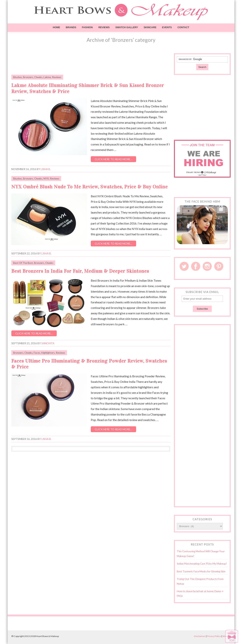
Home (56, 27)
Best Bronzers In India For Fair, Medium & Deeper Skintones (80, 271)
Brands (71, 27)
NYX (46, 179)
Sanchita (48, 343)
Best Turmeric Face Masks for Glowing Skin (201, 571)
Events (167, 27)
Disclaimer (200, 636)
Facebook (196, 266)
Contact (183, 27)
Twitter (184, 266)
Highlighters (48, 353)
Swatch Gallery (127, 27)
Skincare (150, 27)
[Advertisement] (91, 62)
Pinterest (219, 266)
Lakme (47, 77)
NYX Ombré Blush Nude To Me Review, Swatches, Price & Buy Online (90, 187)
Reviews (104, 27)
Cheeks (38, 77)
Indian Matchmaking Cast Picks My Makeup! (202, 564)
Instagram (207, 266)
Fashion (87, 27)
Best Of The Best (23, 263)
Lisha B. (46, 169)
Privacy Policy (214, 636)
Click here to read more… (113, 159)
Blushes (18, 77)
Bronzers (28, 77)
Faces (37, 353)
